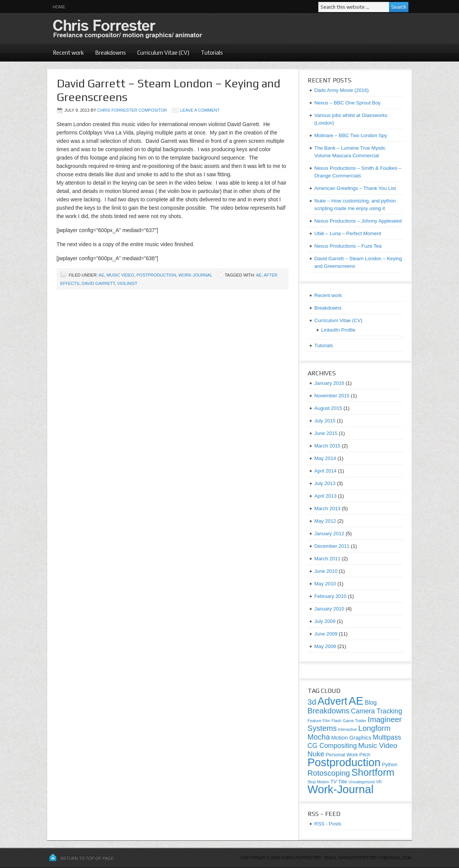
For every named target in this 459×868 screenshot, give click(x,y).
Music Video (120, 275)
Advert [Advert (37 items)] (332, 701)
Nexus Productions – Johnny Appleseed (358, 221)
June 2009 (326, 634)
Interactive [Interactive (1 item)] (347, 729)
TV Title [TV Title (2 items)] (339, 782)
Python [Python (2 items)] (389, 764)
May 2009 (325, 646)
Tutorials (212, 53)
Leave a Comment (200, 110)
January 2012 (330, 534)
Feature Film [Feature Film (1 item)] (319, 721)
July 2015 (325, 421)
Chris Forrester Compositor (132, 110)
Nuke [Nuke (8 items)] (316, 754)
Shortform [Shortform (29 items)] (373, 772)
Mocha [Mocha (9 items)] (319, 737)
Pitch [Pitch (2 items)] (365, 755)
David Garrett (98, 283)
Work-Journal (195, 275)
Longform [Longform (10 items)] (374, 728)
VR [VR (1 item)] (379, 782)
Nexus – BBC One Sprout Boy (348, 103)
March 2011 (328, 559)
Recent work (68, 53)
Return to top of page (87, 858)
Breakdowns (110, 53)
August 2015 (328, 408)
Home (59, 7)
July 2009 (325, 621)
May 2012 (325, 521)
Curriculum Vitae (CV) (163, 53)
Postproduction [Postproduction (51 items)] (344, 762)
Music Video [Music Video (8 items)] (378, 745)
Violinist (127, 283)
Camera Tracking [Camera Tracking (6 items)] (377, 711)
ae (259, 275)
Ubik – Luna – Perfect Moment (348, 233)
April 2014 (326, 471)
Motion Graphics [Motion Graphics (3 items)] (351, 738)
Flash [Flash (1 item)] (337, 721)
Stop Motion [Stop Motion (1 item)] (318, 782)
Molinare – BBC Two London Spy (351, 135)
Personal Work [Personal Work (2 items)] (342, 755)
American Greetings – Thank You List (355, 188)
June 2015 (326, 433)
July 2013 (325, 483)
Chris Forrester (140, 28)
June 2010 (326, 571)
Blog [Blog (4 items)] (371, 703)
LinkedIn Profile (338, 330)
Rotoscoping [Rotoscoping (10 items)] (329, 773)
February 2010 (331, 596)
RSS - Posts (328, 824)
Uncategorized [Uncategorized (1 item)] (362, 782)
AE (101, 275)
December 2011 (332, 546)
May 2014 (325, 458)
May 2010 (325, 584)
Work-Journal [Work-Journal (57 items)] (341, 789)
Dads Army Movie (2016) (342, 90)
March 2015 (328, 446)
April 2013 (326, 496)
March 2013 (328, 508)
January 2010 (330, 609)
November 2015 (332, 396)
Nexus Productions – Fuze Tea (348, 246)
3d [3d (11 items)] (312, 702)
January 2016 (330, 383)
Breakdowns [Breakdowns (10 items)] (329, 711)
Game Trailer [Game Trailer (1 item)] (355, 721)
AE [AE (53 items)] (356, 701)
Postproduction (156, 275)
